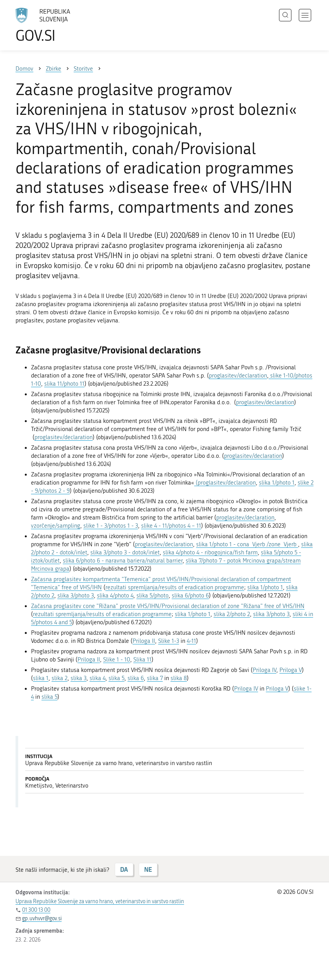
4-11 (191, 641)
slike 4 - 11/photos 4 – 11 (171, 526)
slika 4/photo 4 (115, 596)
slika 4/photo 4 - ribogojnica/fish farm (210, 552)
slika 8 (179, 678)
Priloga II (144, 641)
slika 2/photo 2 (232, 614)
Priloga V (291, 670)
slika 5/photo (152, 596)
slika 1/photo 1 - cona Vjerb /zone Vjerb (247, 544)
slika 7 (155, 678)
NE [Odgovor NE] (148, 869)
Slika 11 (142, 660)
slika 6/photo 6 (190, 596)
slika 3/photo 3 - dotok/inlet (125, 552)
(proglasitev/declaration (225, 483)
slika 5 (116, 678)
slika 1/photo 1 (277, 483)
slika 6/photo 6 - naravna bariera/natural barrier (123, 561)
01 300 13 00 (36, 910)
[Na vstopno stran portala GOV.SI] (54, 25)
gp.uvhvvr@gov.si (42, 919)
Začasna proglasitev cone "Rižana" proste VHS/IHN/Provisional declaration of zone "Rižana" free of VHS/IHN (168, 606)
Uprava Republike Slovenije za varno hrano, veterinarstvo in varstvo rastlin (100, 901)
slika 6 (136, 678)
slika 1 (41, 678)
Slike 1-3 (169, 641)
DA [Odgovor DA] (124, 869)
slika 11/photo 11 (64, 384)
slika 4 (97, 678)
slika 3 (78, 678)
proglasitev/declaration (238, 376)
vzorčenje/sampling (56, 526)
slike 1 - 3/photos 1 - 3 (111, 526)
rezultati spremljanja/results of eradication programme (175, 587)
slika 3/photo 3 (76, 596)
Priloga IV (264, 670)
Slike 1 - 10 (117, 660)
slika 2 (59, 678)
